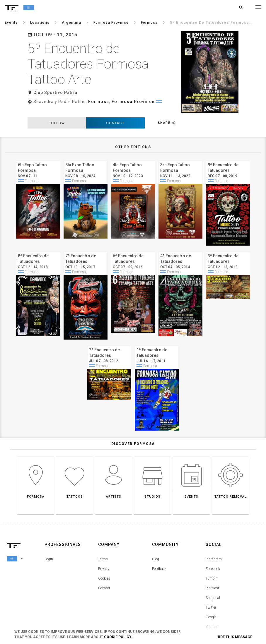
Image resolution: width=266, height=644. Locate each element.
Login (49, 534)
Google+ (212, 592)
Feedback (159, 544)
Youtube (212, 602)
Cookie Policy (118, 637)
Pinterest (212, 563)
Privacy (104, 544)
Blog (156, 534)
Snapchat (213, 573)
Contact (116, 98)
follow (57, 98)
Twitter (211, 583)
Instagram (214, 534)
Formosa (99, 86)
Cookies (104, 554)
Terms (103, 534)
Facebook (213, 544)
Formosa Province (133, 86)
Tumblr (211, 554)
